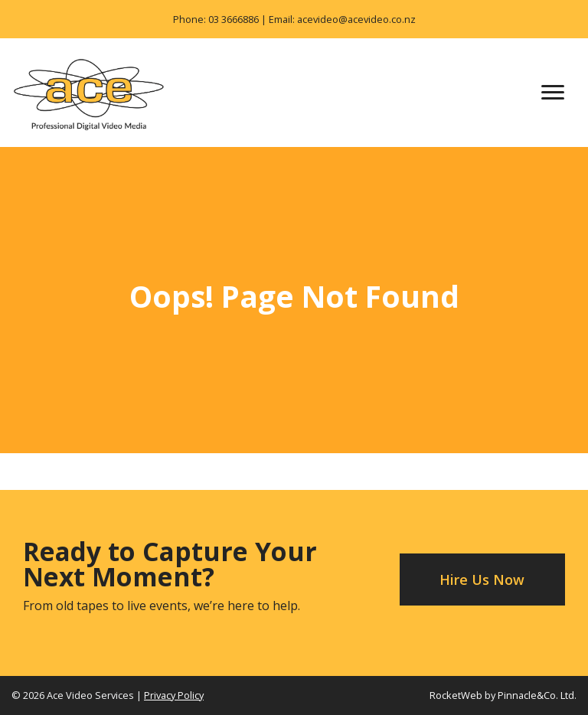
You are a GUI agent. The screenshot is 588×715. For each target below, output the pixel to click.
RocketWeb (456, 695)
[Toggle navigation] (553, 93)
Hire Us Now (482, 580)
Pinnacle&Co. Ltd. (537, 695)
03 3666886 (234, 19)
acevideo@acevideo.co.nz (356, 19)
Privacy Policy (174, 695)
